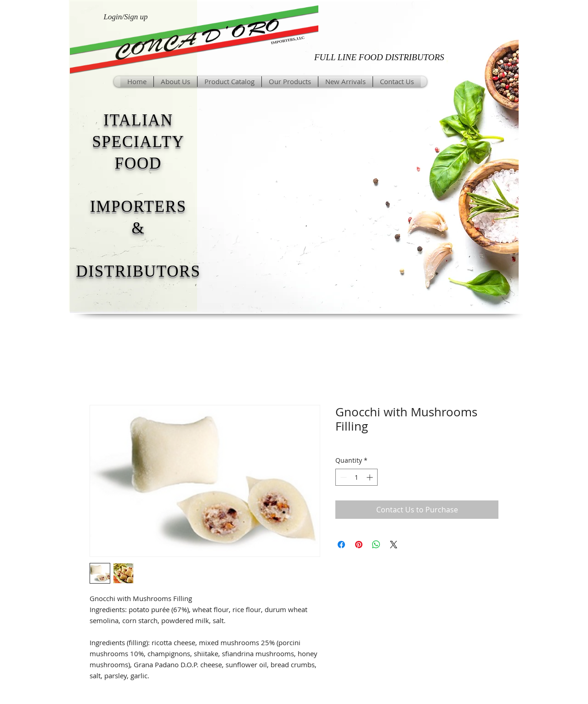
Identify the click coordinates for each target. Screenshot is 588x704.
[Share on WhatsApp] (376, 545)
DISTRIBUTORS (138, 271)
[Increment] (370, 477)
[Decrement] (342, 477)
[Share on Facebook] (341, 545)
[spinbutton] (356, 477)
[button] (290, 82)
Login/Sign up (126, 17)
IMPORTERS (138, 207)
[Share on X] (394, 545)
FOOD (138, 163)
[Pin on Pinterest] (359, 545)
